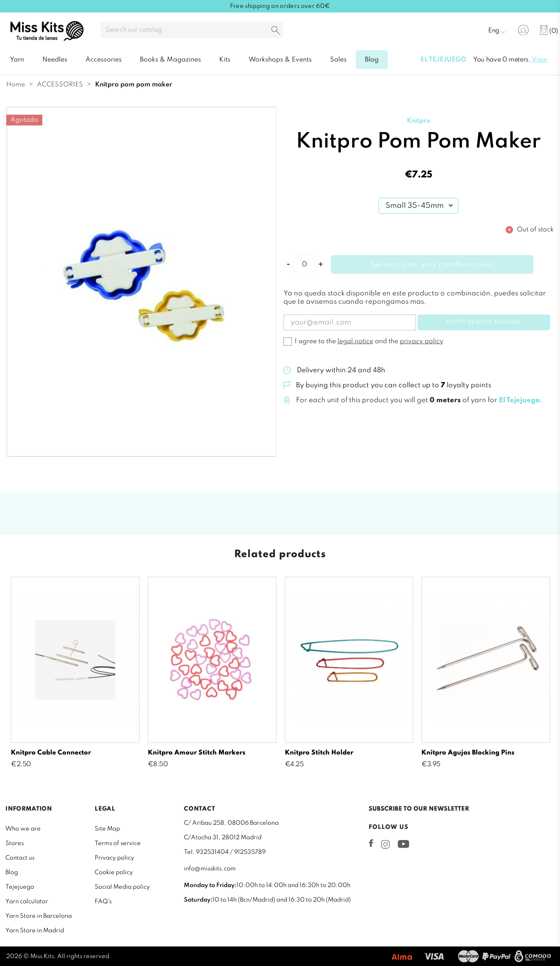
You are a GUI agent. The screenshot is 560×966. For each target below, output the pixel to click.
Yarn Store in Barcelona (39, 916)
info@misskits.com (210, 869)
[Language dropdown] (497, 31)
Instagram (385, 844)
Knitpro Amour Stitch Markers (197, 753)
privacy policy (422, 342)
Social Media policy (122, 887)
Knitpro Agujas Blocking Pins (468, 753)
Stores (15, 843)
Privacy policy (114, 858)
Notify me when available (484, 322)
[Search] (192, 30)
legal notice (355, 342)
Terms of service (118, 843)
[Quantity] (305, 264)
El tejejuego (443, 60)
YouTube (403, 844)
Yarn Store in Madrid (35, 931)
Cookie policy (114, 873)
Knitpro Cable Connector (51, 753)
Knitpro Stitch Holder (319, 753)
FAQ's (103, 902)
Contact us (20, 858)
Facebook (371, 843)
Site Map (107, 829)
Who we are (23, 829)
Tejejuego (20, 887)
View (540, 60)
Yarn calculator (27, 902)
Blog (12, 873)
